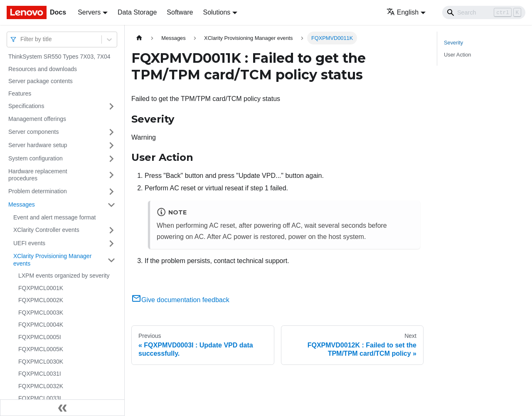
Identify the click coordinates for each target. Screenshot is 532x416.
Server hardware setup (38, 145)
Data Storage (137, 12)
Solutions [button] (217, 12)
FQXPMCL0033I (40, 398)
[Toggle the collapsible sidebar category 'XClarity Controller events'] (111, 230)
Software (180, 12)
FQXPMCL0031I (40, 374)
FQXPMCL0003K (41, 313)
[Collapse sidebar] (62, 408)
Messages (22, 204)
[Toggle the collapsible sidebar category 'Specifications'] (111, 106)
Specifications (26, 106)
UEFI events (29, 243)
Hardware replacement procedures (38, 175)
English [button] (403, 12)
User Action (457, 55)
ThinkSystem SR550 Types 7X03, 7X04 (59, 57)
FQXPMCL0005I (40, 337)
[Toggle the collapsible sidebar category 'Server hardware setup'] (111, 145)
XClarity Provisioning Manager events (52, 260)
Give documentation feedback (180, 300)
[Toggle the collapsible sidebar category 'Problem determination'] (111, 192)
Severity (453, 43)
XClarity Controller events (46, 230)
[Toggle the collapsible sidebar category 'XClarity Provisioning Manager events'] (111, 260)
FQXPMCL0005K (41, 349)
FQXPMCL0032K (41, 386)
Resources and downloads (43, 69)
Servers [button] (89, 12)
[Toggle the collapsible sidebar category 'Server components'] (111, 132)
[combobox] (21, 39)
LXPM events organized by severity (64, 276)
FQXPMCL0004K (41, 325)
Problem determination (38, 191)
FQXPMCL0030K (41, 362)
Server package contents (41, 81)
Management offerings (37, 119)
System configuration (36, 158)
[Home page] (139, 38)
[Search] (484, 12)
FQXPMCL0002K (41, 300)
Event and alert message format (54, 217)
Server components (33, 132)
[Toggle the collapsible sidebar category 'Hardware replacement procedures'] (111, 175)
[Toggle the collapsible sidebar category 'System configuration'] (111, 159)
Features (20, 94)
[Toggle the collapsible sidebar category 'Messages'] (111, 205)
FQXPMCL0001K (41, 288)
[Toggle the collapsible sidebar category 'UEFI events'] (111, 244)
